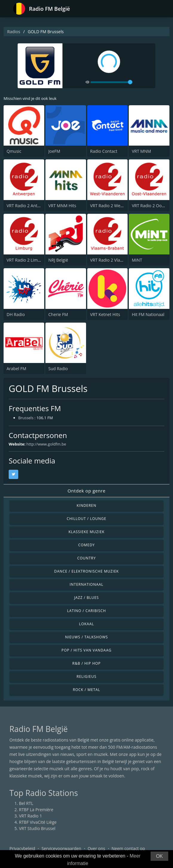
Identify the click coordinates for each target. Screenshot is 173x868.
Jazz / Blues (86, 598)
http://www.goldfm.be (46, 444)
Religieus (86, 676)
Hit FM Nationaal (148, 314)
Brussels (26, 418)
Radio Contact (104, 151)
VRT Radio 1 (31, 816)
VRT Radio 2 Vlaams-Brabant (118, 260)
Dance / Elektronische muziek (86, 571)
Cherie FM (58, 314)
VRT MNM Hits (62, 206)
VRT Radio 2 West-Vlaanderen (119, 206)
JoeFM (54, 151)
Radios (14, 32)
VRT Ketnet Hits (105, 314)
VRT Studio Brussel (37, 828)
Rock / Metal (87, 690)
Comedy (87, 545)
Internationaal (86, 584)
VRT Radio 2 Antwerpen (29, 206)
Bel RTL (26, 803)
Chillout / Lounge (86, 519)
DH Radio (16, 314)
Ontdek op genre (86, 491)
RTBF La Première (36, 810)
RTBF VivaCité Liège (38, 822)
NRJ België (58, 260)
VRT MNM (141, 151)
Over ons (96, 848)
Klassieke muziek (86, 532)
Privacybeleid (22, 848)
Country (86, 558)
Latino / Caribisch (86, 611)
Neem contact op (128, 848)
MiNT (137, 260)
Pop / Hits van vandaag (86, 650)
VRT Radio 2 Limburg (27, 260)
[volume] (111, 82)
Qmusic (14, 151)
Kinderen (87, 505)
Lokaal (86, 624)
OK (159, 856)
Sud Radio (58, 369)
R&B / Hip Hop (86, 663)
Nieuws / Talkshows (87, 637)
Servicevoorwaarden (61, 848)
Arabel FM (16, 369)
